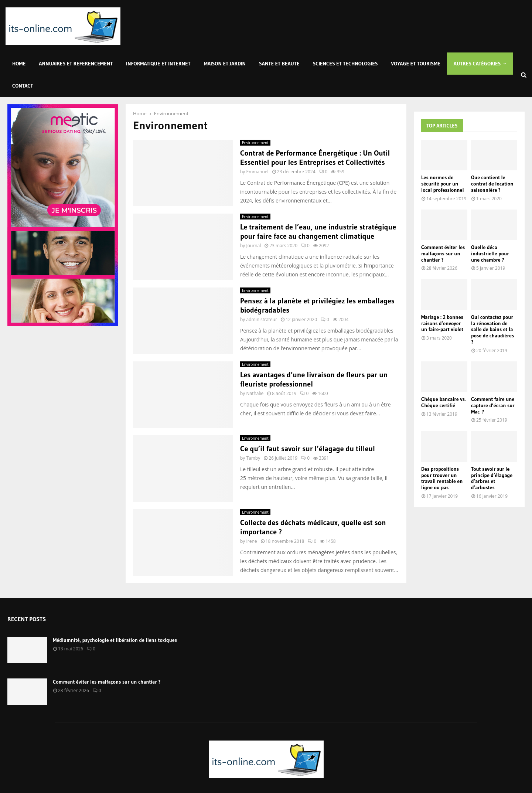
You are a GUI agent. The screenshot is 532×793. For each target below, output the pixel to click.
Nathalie (255, 393)
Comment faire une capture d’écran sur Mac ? (493, 405)
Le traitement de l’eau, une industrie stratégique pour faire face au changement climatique (318, 232)
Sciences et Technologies (345, 64)
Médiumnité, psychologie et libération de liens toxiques (115, 640)
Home (19, 64)
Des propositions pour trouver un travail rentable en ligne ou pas (442, 478)
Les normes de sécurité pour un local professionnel (443, 184)
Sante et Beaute (279, 64)
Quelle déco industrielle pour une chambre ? (490, 253)
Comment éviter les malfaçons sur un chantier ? (443, 253)
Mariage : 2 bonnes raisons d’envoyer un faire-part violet (442, 323)
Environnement (255, 143)
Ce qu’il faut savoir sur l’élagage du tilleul (308, 449)
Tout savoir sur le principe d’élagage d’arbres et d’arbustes (492, 478)
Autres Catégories (477, 64)
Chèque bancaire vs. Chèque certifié (443, 402)
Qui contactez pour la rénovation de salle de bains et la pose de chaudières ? (492, 329)
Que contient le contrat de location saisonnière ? (492, 184)
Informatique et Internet (158, 64)
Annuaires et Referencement (76, 64)
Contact (23, 86)
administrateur (261, 319)
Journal (253, 246)
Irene (251, 541)
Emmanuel (257, 172)
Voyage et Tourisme (416, 64)
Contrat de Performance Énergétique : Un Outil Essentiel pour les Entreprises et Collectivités (315, 158)
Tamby (253, 458)
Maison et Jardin (225, 64)
